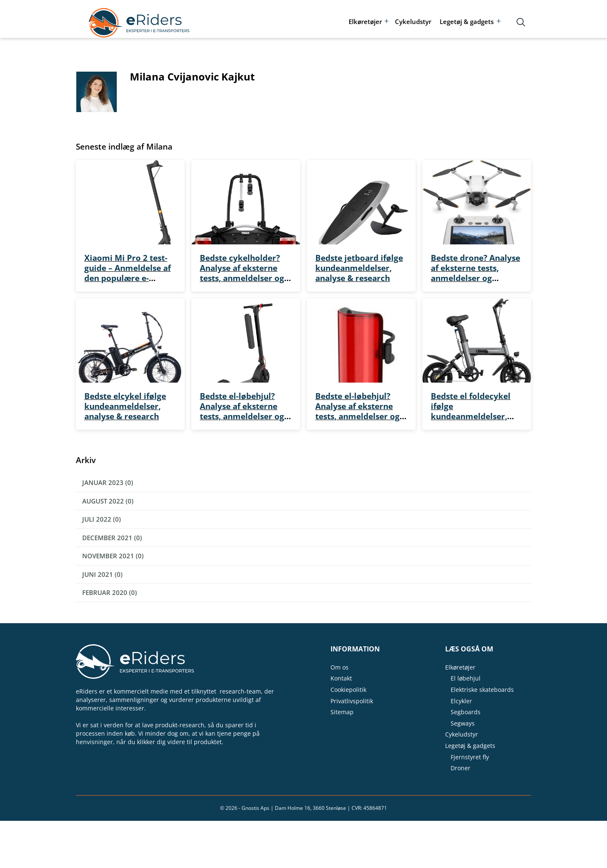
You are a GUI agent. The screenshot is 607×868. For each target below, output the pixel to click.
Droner (461, 768)
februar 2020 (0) (110, 592)
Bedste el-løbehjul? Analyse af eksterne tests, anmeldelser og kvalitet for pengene (242, 411)
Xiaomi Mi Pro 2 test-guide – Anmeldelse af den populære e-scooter (128, 273)
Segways (463, 723)
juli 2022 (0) (102, 519)
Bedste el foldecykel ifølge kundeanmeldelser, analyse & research (471, 411)
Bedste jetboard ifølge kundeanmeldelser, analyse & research (359, 268)
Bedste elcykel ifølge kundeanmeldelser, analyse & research (125, 406)
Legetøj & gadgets (467, 21)
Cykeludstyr (413, 21)
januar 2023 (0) (108, 482)
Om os (340, 667)
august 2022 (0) (108, 501)
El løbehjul (466, 678)
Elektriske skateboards (482, 690)
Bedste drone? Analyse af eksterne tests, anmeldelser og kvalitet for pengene (475, 273)
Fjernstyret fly (470, 757)
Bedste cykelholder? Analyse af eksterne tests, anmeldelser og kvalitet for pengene (242, 273)
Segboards (466, 712)
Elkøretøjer (365, 21)
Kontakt (341, 678)
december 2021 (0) (112, 538)
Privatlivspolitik (352, 701)
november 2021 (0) (113, 556)
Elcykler (461, 701)
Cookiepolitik (348, 690)
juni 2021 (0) (102, 574)
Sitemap (342, 712)
